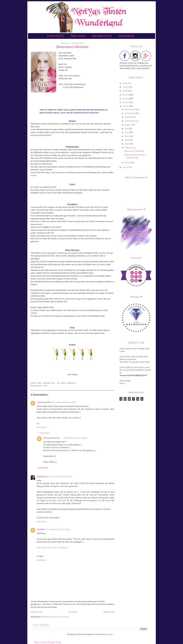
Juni (127, 132)
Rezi (46, 386)
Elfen (64, 383)
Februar (128, 148)
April (127, 140)
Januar (128, 162)
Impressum (126, 36)
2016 (125, 98)
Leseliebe (41, 529)
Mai (127, 136)
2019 (125, 87)
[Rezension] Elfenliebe (134, 151)
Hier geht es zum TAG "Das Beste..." (53, 548)
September (130, 121)
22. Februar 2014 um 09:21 (75, 438)
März (127, 144)
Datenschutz (102, 36)
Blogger (109, 634)
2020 (125, 83)
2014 (125, 106)
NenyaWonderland (51, 438)
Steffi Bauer (42, 477)
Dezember (130, 109)
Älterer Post (109, 612)
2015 (125, 102)
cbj (59, 383)
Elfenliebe (72, 383)
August (128, 125)
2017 (125, 95)
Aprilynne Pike (49, 383)
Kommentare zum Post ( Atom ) (55, 617)
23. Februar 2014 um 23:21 (60, 477)
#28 (39, 383)
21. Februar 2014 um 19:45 (64, 402)
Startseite (56, 36)
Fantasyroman (36, 386)
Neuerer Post (36, 612)
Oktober (129, 117)
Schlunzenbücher (44, 402)
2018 (125, 91)
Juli (126, 129)
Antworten (41, 427)
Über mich (78, 36)
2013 (125, 167)
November (130, 113)
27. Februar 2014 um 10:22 (58, 529)
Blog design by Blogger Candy (48, 642)
